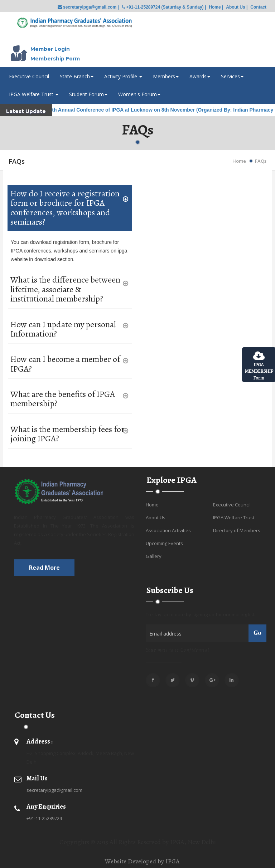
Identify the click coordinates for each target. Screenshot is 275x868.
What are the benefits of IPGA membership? (63, 399)
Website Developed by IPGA (142, 861)
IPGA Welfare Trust (234, 518)
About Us (156, 518)
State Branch (77, 76)
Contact (258, 7)
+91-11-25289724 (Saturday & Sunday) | (164, 7)
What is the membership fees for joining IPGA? (67, 434)
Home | (216, 7)
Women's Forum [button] (139, 94)
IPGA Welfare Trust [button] (34, 94)
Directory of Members (237, 530)
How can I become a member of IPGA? (65, 364)
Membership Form (55, 59)
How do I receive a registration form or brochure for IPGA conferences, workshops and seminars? (65, 208)
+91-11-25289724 (44, 818)
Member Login (50, 49)
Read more (44, 568)
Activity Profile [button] (123, 76)
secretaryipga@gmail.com (54, 790)
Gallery (154, 556)
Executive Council (29, 76)
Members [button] (166, 76)
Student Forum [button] (88, 94)
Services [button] (232, 76)
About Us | (237, 7)
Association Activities (168, 530)
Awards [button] (200, 76)
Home (239, 161)
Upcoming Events (164, 543)
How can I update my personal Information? (63, 329)
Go (257, 633)
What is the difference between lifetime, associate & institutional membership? (65, 289)
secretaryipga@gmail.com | (88, 7)
